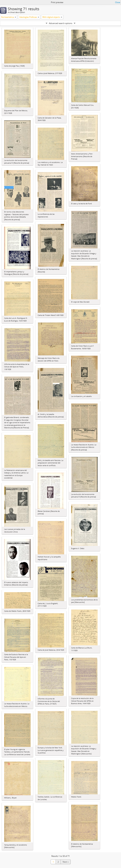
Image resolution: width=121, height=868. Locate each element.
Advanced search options (61, 23)
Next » (66, 862)
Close (118, 2)
